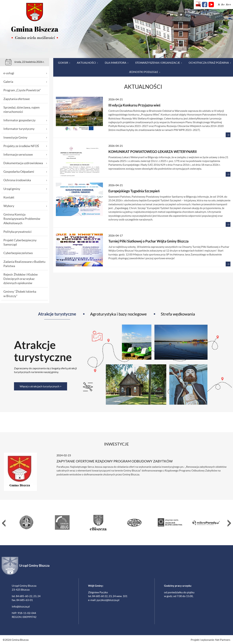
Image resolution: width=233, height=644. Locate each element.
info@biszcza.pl (21, 606)
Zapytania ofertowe (17, 99)
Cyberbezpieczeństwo (18, 253)
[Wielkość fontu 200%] (228, 4)
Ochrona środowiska (25, 180)
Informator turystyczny (25, 129)
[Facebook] (205, 5)
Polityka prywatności (17, 232)
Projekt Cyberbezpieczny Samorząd (20, 242)
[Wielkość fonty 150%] (223, 4)
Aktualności (87, 63)
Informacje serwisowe (25, 155)
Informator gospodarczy (25, 120)
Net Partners (223, 639)
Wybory (25, 206)
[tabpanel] (116, 364)
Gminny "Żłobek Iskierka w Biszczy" (20, 294)
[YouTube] (211, 5)
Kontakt (9, 197)
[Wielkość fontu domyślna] (219, 4)
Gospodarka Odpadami (25, 172)
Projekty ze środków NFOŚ (25, 146)
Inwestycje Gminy (25, 137)
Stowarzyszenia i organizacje (159, 63)
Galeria (25, 82)
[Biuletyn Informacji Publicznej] (198, 5)
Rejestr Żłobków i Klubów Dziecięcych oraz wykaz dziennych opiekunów (21, 279)
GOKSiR (64, 63)
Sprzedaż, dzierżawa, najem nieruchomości (22, 109)
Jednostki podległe (144, 72)
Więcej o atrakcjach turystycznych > (41, 386)
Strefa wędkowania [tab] (178, 314)
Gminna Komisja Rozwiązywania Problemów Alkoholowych (22, 219)
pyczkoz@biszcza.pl (108, 599)
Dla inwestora (117, 63)
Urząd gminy (25, 189)
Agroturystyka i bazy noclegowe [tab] (118, 314)
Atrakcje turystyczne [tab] (57, 314)
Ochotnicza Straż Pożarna (210, 63)
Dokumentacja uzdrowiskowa (25, 163)
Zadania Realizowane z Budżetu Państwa (24, 264)
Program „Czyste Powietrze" (22, 90)
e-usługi (25, 73)
